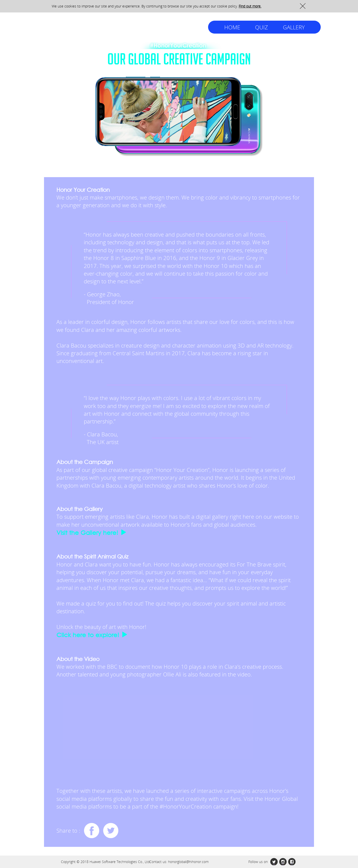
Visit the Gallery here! (87, 533)
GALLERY (294, 27)
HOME (232, 27)
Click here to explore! (88, 635)
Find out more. (250, 6)
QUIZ (262, 27)
